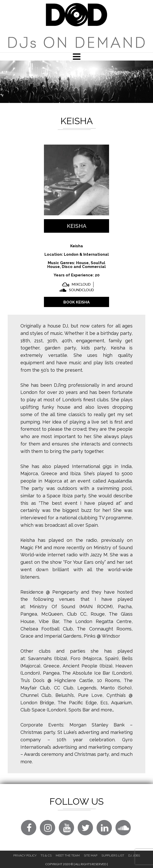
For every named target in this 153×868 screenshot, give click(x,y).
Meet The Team (68, 855)
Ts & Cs (46, 855)
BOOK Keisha (76, 302)
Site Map (91, 855)
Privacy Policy (25, 855)
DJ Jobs (134, 855)
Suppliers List (113, 855)
